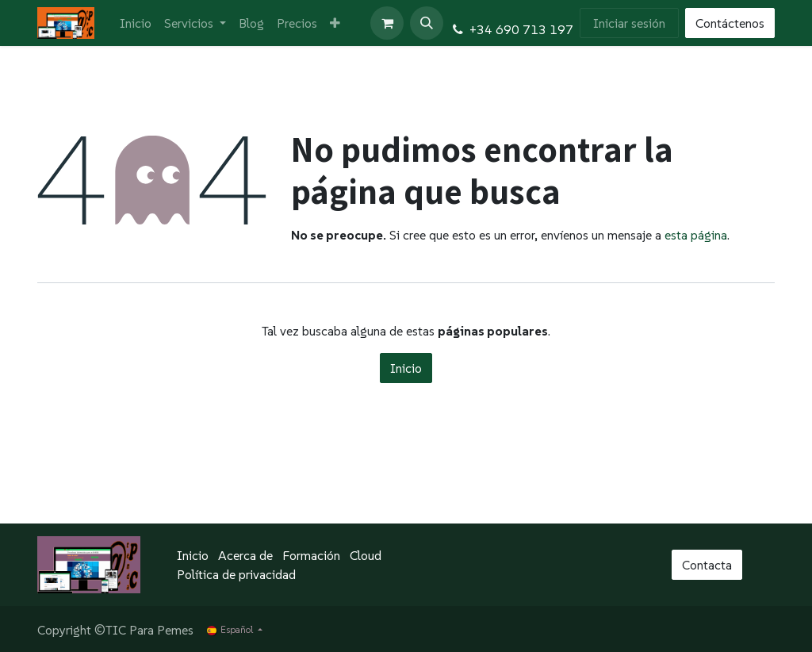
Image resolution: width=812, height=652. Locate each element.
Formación (311, 555)
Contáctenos (730, 23)
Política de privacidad (236, 574)
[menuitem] (136, 23)
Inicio (406, 368)
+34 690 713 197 (521, 29)
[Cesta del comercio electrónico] (387, 23)
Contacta (707, 565)
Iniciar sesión (629, 23)
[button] (427, 23)
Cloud (366, 555)
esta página (696, 235)
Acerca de (245, 555)
